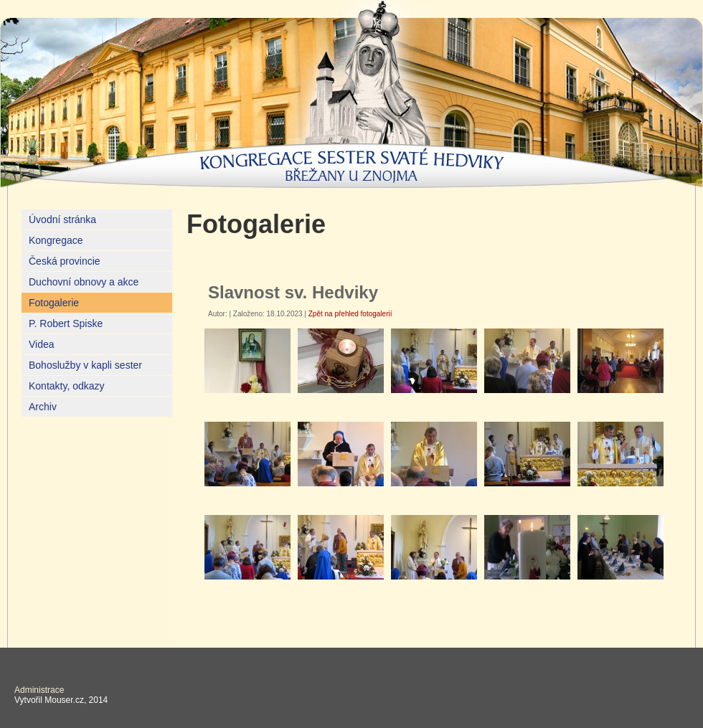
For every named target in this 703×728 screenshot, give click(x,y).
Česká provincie (65, 261)
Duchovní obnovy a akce (84, 282)
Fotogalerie (54, 303)
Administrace (39, 690)
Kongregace (56, 240)
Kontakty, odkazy (67, 386)
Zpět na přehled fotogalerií (350, 314)
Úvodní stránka (62, 219)
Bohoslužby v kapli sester (85, 365)
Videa (42, 344)
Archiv (43, 407)
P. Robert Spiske (66, 323)
